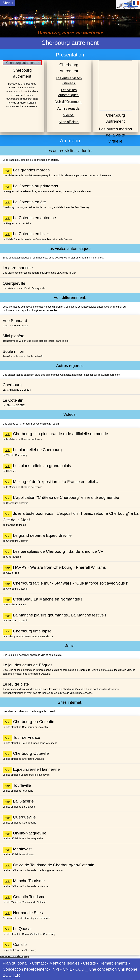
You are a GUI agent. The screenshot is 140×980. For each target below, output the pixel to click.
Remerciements (114, 963)
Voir (8, 171)
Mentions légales (64, 963)
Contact (39, 963)
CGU (80, 969)
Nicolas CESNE (16, 405)
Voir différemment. (69, 102)
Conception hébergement (25, 969)
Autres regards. (69, 108)
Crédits (89, 963)
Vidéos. (69, 115)
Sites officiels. (69, 122)
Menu (8, 3)
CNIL (67, 969)
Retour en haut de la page (14, 956)
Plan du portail (15, 963)
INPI (55, 969)
